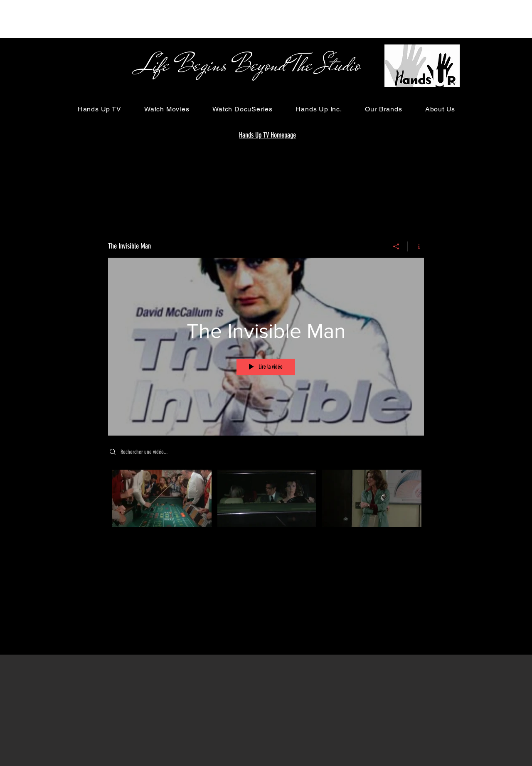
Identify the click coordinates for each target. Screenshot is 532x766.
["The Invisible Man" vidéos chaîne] (266, 504)
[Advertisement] (151, 19)
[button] (99, 109)
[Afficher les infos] (416, 246)
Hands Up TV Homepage (267, 135)
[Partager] (396, 246)
